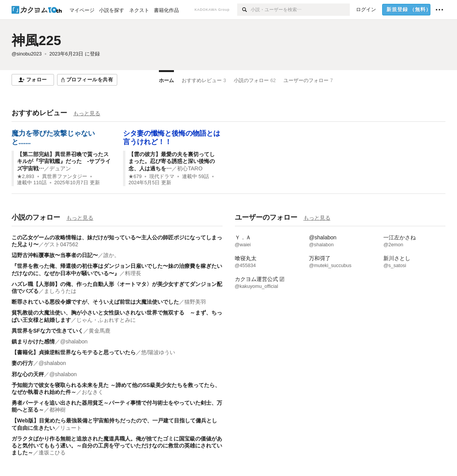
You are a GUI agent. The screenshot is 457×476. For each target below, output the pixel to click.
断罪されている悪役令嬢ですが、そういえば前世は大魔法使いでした (95, 302)
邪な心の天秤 (28, 374)
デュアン (60, 168)
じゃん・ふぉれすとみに (106, 320)
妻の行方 (22, 363)
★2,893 (26, 177)
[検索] (244, 10)
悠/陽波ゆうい (158, 352)
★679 (135, 177)
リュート (71, 428)
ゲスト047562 (61, 244)
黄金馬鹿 (99, 331)
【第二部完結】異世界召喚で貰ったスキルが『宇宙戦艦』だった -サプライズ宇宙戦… (64, 161)
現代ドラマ (162, 177)
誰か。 (111, 255)
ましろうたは (60, 291)
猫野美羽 (195, 302)
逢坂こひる (52, 452)
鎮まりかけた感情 (33, 341)
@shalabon (74, 341)
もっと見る (87, 113)
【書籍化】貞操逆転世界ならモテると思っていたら (74, 352)
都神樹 (57, 410)
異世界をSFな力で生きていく (47, 331)
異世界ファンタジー (65, 177)
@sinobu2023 (27, 54)
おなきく (93, 392)
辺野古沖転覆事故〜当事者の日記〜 (55, 255)
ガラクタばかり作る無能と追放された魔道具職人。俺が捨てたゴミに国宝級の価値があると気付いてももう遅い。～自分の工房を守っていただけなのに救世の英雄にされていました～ (117, 446)
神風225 (36, 40)
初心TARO (190, 168)
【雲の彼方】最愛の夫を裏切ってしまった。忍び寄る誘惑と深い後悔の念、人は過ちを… (172, 161)
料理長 (133, 273)
